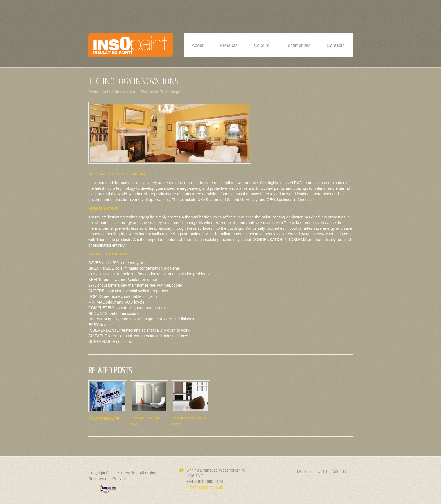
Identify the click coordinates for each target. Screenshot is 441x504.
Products (229, 45)
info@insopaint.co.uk (205, 487)
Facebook (304, 472)
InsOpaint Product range (146, 421)
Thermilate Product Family (189, 421)
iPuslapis (120, 479)
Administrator (124, 92)
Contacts (336, 45)
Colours (262, 45)
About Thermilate (104, 418)
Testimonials (298, 45)
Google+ (339, 472)
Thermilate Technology (160, 92)
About (198, 45)
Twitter (322, 472)
